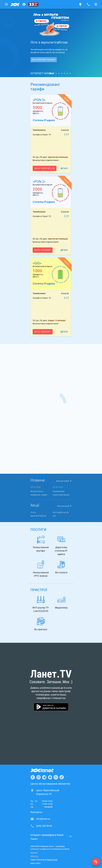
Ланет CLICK (52, 860)
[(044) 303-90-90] (96, 862)
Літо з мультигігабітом (38, 514)
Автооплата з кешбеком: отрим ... (40, 493)
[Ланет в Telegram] (44, 777)
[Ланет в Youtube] (50, 777)
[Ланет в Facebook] (33, 777)
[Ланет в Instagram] (39, 777)
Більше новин (64, 481)
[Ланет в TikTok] (62, 777)
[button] (51, 838)
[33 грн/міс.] (33, 4)
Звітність (34, 856)
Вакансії (34, 853)
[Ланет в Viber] (56, 777)
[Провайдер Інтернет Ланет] (45, 770)
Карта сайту (35, 863)
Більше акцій (64, 506)
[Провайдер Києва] (15, 4)
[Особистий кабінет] (24, 4)
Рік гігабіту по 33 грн (61, 514)
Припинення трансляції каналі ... (62, 493)
